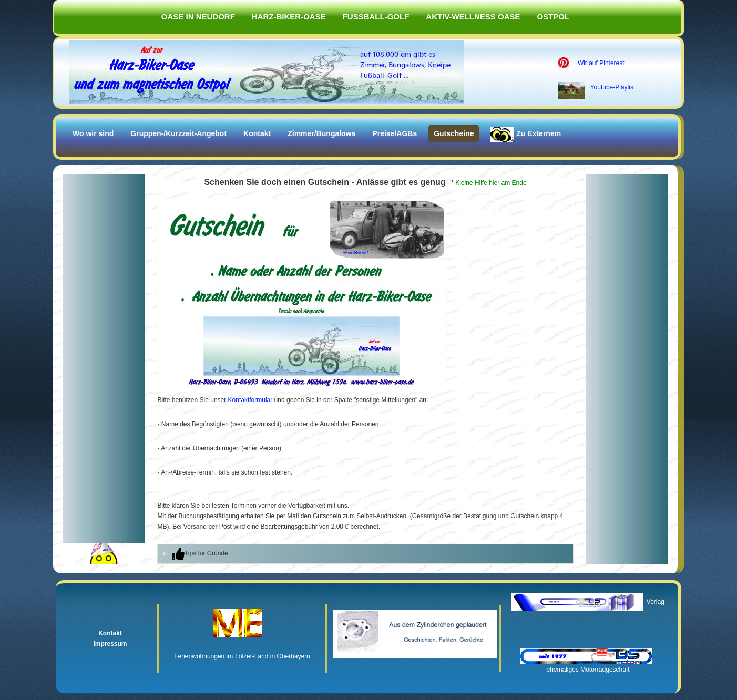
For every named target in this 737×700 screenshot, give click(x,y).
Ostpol (554, 17)
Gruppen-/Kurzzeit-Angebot (178, 133)
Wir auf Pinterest (601, 63)
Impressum (110, 644)
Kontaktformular (250, 400)
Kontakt (257, 133)
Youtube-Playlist (613, 87)
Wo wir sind (93, 133)
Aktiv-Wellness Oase (473, 17)
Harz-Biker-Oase (289, 17)
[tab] (365, 554)
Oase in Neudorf (198, 17)
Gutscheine (454, 133)
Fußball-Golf (376, 17)
